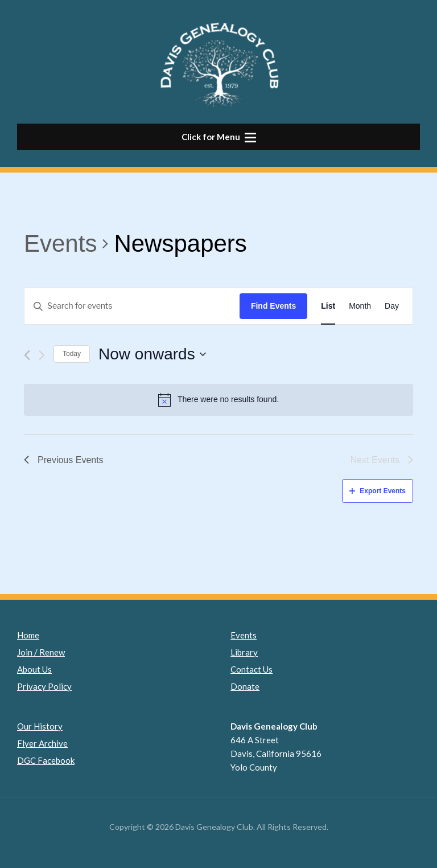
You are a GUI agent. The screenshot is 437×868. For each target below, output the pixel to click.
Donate (245, 686)
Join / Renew (41, 652)
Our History (40, 726)
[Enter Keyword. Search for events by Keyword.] (132, 306)
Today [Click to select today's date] (72, 354)
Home (28, 635)
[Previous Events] (27, 355)
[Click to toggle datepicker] (152, 354)
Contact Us (252, 669)
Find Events (273, 306)
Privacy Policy (44, 686)
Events (60, 243)
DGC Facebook (46, 760)
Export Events (378, 491)
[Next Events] (42, 355)
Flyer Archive (42, 743)
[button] (218, 137)
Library (244, 652)
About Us (34, 669)
